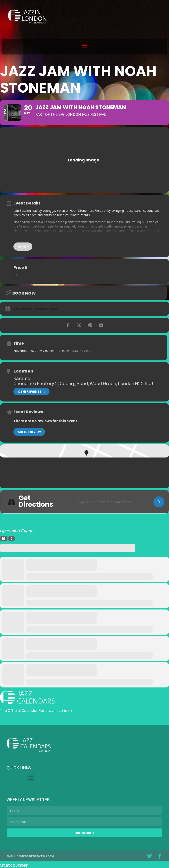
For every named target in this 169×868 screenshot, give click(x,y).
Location (23, 371)
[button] (84, 45)
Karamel (22, 378)
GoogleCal (46, 309)
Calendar (22, 309)
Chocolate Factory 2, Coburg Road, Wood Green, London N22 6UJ (83, 383)
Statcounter (14, 865)
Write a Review (29, 432)
